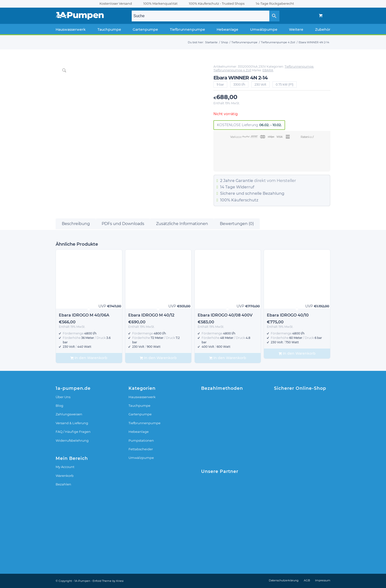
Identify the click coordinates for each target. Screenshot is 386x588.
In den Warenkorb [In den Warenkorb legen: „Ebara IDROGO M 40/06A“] (89, 358)
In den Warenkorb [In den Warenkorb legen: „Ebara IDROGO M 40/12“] (158, 358)
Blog (59, 406)
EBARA (268, 70)
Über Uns (63, 397)
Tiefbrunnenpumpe (299, 67)
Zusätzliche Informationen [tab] (182, 224)
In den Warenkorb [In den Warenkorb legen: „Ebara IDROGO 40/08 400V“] (228, 358)
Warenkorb (65, 476)
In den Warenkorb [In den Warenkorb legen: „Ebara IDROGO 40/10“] (297, 354)
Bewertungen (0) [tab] (237, 224)
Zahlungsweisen (69, 414)
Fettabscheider (141, 449)
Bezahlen (63, 484)
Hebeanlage (139, 432)
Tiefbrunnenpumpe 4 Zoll (232, 70)
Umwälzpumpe (141, 458)
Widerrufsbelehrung (72, 440)
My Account (65, 467)
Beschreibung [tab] (76, 224)
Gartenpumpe (140, 414)
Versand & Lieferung (72, 423)
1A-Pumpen (82, 581)
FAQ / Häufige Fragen (73, 432)
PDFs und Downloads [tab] (123, 224)
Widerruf (245, 187)
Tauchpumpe (139, 406)
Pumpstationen (141, 440)
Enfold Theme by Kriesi (108, 581)
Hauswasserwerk (142, 397)
